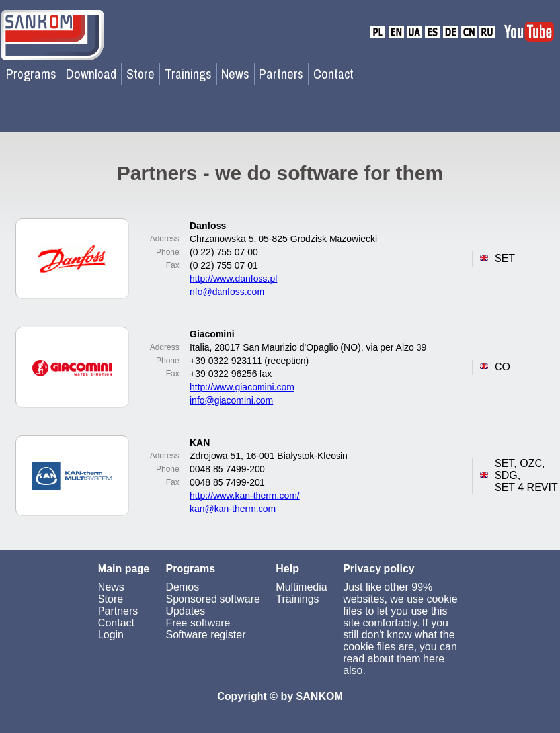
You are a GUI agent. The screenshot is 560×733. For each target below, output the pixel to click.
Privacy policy (379, 569)
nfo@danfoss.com (227, 292)
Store (140, 74)
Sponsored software (213, 599)
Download (91, 74)
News (235, 74)
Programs (31, 74)
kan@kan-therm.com (233, 509)
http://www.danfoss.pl (233, 279)
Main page (124, 569)
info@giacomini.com (231, 400)
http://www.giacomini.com (242, 387)
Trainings (188, 74)
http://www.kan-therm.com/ (245, 496)
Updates (186, 611)
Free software (198, 623)
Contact (334, 74)
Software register (206, 635)
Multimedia (301, 587)
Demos (183, 587)
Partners (281, 74)
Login (111, 635)
